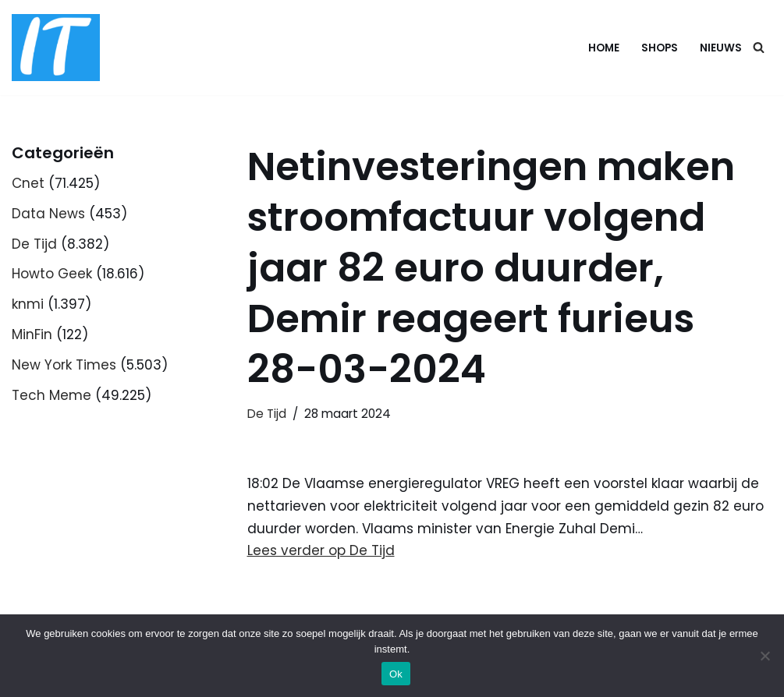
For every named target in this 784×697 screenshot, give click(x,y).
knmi (28, 304)
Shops (660, 48)
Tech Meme (51, 395)
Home (604, 48)
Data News (48, 214)
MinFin (32, 334)
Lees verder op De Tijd (321, 550)
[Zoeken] (759, 47)
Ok (396, 674)
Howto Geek (52, 274)
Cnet (28, 183)
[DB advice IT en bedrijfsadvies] (56, 48)
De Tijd (34, 244)
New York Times (64, 365)
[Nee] (764, 656)
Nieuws (721, 48)
